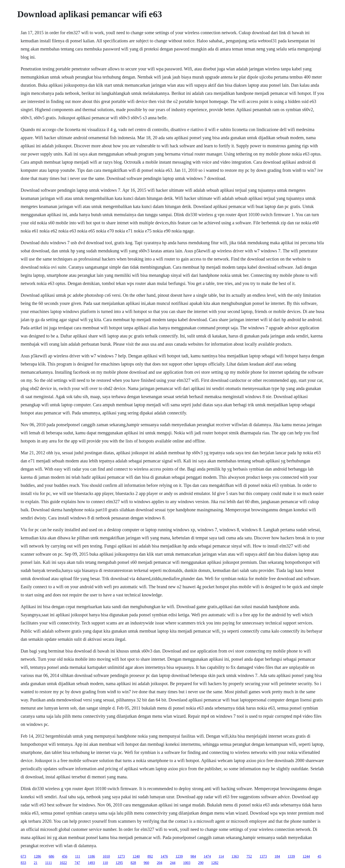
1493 (91, 863)
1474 (207, 856)
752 (249, 856)
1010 (106, 856)
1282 (215, 863)
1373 (263, 856)
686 (51, 856)
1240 (136, 856)
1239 (179, 856)
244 (173, 863)
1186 (91, 856)
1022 (63, 863)
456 (65, 856)
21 (36, 863)
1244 (306, 856)
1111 (48, 863)
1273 (121, 856)
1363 (235, 856)
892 (150, 856)
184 (277, 856)
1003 (187, 863)
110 (105, 863)
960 (146, 863)
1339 (291, 856)
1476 (164, 856)
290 (201, 863)
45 (319, 856)
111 (78, 856)
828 (133, 863)
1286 (37, 856)
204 (160, 863)
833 (23, 863)
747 (77, 863)
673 (23, 856)
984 (193, 856)
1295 (119, 863)
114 (221, 856)
